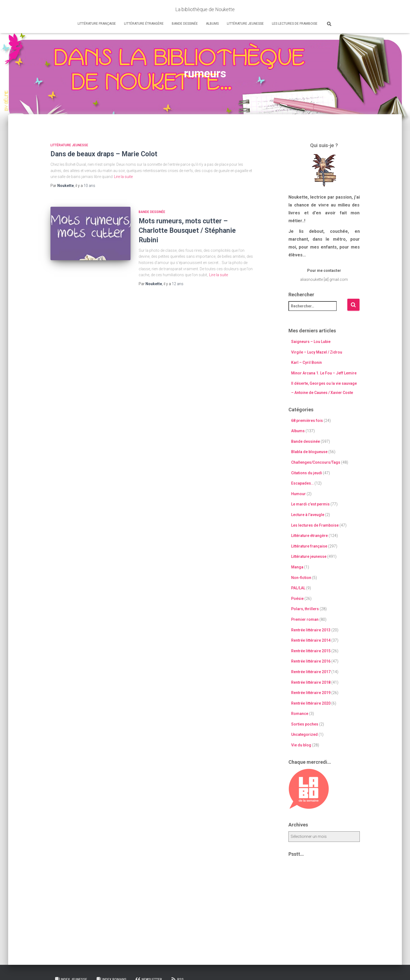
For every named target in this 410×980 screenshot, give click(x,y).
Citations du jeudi (307, 473)
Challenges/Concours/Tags (316, 462)
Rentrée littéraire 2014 (311, 640)
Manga (297, 567)
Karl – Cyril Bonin (306, 362)
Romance (300, 714)
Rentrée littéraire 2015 (311, 651)
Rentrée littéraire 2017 (311, 672)
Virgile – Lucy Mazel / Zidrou (317, 352)
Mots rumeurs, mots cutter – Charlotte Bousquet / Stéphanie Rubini (187, 230)
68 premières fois (307, 421)
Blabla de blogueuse (309, 452)
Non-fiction (301, 578)
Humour (298, 494)
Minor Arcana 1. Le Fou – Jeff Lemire (324, 373)
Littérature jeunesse (245, 24)
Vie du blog (301, 745)
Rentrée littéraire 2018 (311, 682)
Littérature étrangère (144, 24)
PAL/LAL (298, 588)
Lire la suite (123, 177)
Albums (212, 24)
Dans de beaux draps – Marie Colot (104, 154)
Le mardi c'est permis (310, 504)
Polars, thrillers (305, 609)
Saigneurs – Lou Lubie (311, 342)
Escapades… (302, 483)
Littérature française (97, 24)
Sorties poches (305, 724)
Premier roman (305, 619)
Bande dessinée (185, 24)
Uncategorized (304, 734)
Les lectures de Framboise (295, 24)
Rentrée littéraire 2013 (311, 630)
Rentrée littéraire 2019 (311, 693)
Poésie (297, 599)
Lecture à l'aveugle (308, 515)
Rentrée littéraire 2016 (311, 661)
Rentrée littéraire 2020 (311, 703)
